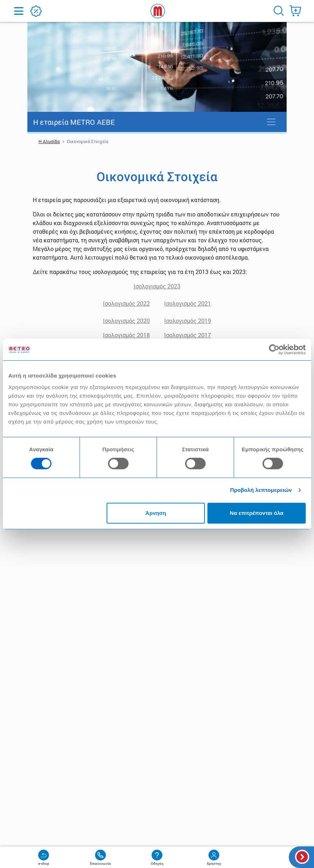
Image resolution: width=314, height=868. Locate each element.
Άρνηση (156, 513)
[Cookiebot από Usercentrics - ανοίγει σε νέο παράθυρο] (274, 350)
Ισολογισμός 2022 (126, 303)
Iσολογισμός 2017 (188, 335)
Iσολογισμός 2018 (126, 335)
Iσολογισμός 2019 (188, 321)
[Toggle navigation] (271, 122)
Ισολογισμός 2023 (157, 286)
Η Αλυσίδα (49, 141)
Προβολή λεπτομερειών (261, 490)
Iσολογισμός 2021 (188, 303)
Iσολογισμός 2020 (126, 321)
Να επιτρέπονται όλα (257, 513)
